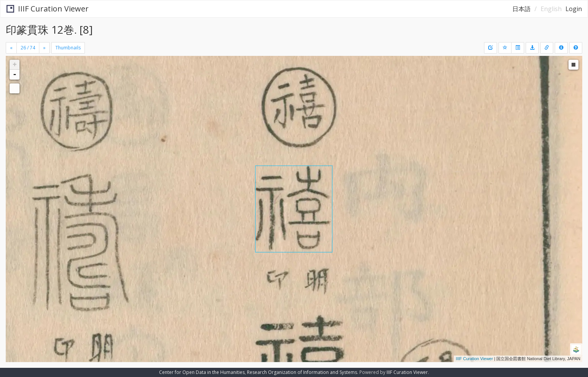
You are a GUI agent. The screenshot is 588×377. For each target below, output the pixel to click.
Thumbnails (68, 48)
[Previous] (11, 48)
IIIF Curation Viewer (48, 9)
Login (574, 9)
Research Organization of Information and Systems (302, 372)
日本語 (521, 9)
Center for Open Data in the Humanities (202, 372)
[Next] (44, 48)
